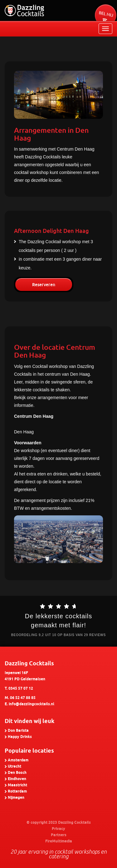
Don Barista (18, 731)
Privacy (58, 829)
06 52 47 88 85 (23, 698)
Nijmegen (16, 798)
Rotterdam (17, 791)
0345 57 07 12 (21, 689)
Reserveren (44, 285)
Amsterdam (18, 760)
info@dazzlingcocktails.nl (32, 704)
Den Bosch (17, 773)
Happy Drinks (20, 737)
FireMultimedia (59, 841)
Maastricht (17, 785)
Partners (59, 835)
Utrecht (15, 767)
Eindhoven (17, 779)
